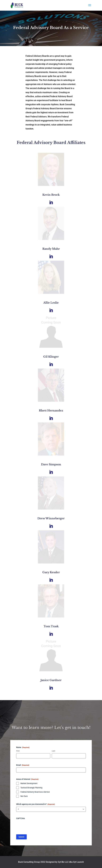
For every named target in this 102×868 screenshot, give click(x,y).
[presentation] (36, 826)
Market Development (29, 783)
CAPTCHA (20, 818)
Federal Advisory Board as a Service (35, 792)
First (18, 751)
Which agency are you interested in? (36, 804)
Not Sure (24, 796)
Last (53, 751)
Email (23, 765)
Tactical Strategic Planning (31, 788)
